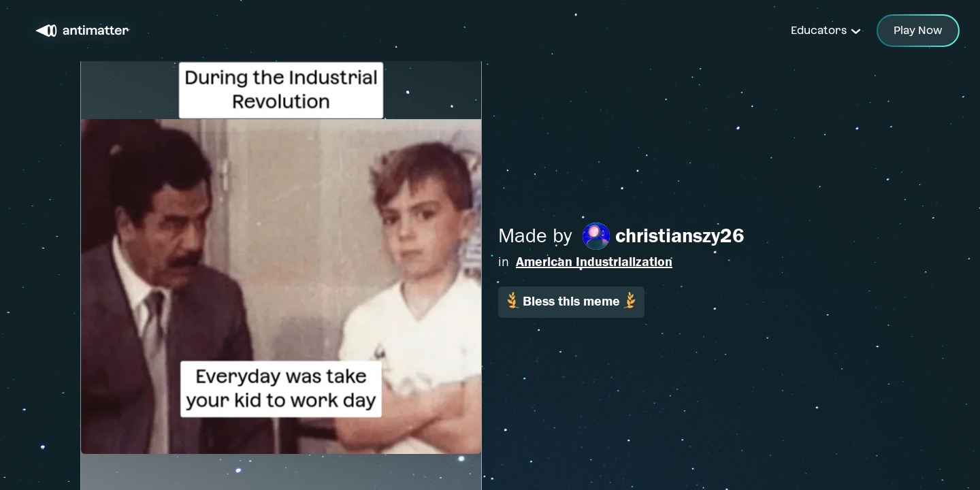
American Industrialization (594, 262)
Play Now (918, 30)
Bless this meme (571, 300)
